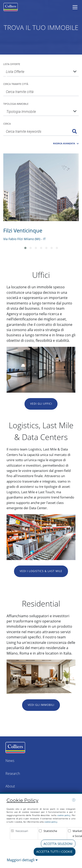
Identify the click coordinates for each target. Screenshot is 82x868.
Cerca (7, 124)
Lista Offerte (12, 64)
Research (13, 773)
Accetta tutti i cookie (54, 852)
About (10, 786)
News (10, 761)
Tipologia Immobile (16, 104)
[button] (66, 143)
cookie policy (64, 815)
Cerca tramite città (16, 84)
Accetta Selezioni (58, 844)
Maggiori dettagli (22, 860)
